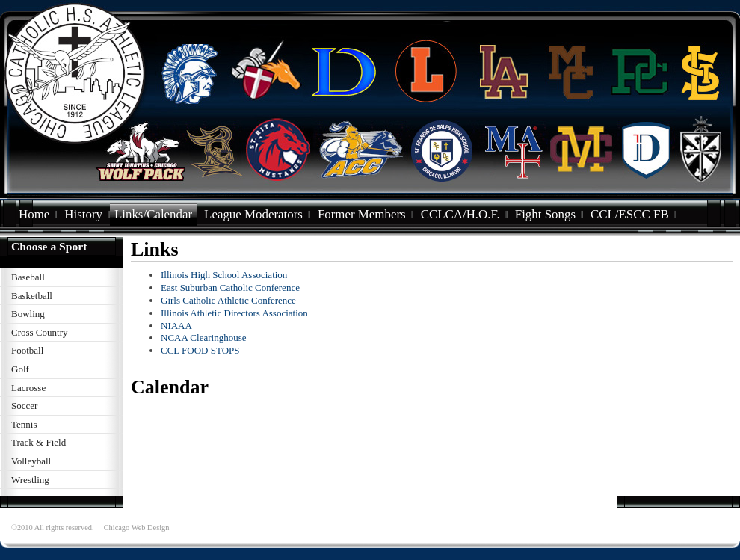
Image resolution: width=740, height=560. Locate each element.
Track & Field (38, 442)
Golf (20, 369)
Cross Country (39, 332)
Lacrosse (28, 388)
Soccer (24, 406)
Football (27, 350)
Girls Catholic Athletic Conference (228, 300)
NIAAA (176, 326)
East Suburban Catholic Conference (230, 287)
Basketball (32, 296)
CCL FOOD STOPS (200, 350)
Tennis (24, 424)
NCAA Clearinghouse (203, 338)
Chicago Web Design (137, 527)
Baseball (28, 277)
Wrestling (30, 480)
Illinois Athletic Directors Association (234, 313)
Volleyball (31, 461)
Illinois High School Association (224, 275)
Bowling (28, 314)
